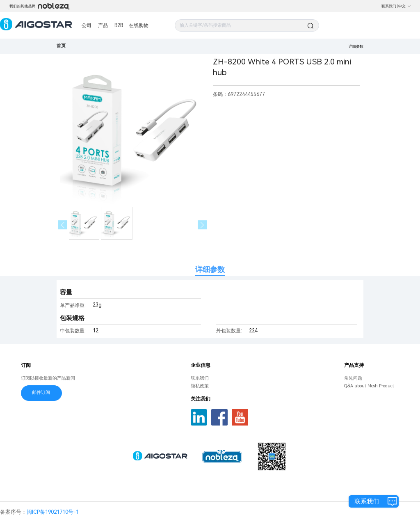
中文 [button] (405, 6)
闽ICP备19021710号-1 (53, 512)
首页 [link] (61, 46)
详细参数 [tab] (210, 269)
